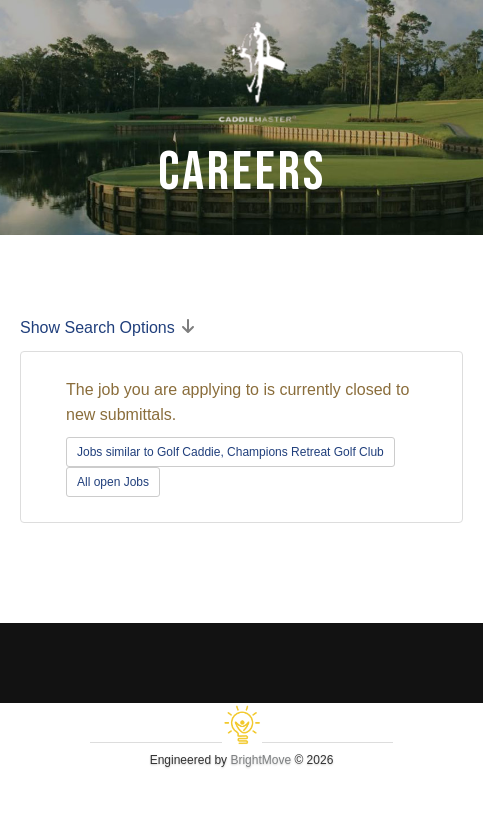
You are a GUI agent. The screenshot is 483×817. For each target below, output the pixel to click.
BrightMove (260, 760)
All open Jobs (113, 482)
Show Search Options (97, 327)
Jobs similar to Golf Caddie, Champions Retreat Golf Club (230, 452)
